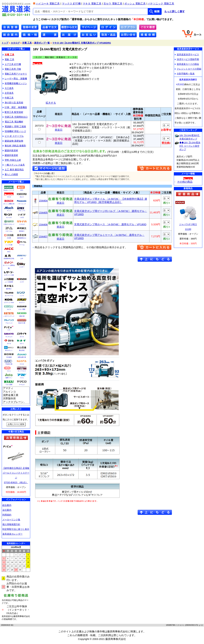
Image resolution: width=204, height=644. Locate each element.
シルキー (22, 267)
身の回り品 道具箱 (13, 103)
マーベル (22, 245)
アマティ (16, 388)
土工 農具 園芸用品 (13, 170)
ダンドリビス (22, 371)
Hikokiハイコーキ (9, 190)
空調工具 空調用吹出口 (15, 117)
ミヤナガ (22, 224)
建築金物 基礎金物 (13, 141)
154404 (43, 201)
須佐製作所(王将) (9, 259)
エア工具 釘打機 (12, 64)
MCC (9, 252)
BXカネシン (9, 350)
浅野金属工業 (22, 357)
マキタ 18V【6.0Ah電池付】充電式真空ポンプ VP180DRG (82, 43)
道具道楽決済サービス (187, 54)
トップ (5, 43)
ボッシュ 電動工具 (135, 4)
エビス (9, 309)
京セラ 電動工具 (113, 4)
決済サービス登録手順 (187, 59)
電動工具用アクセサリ (15, 74)
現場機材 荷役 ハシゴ (14, 131)
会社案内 (7, 510)
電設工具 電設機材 (13, 122)
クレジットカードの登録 (188, 69)
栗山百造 (22, 350)
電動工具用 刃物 (12, 69)
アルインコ (9, 323)
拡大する (51, 101)
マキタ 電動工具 (92, 4)
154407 (43, 236)
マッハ (9, 211)
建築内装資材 (10, 150)
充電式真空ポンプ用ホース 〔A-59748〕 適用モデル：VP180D (110, 224)
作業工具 (8, 98)
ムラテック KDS (9, 303)
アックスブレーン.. (16, 402)
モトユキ (9, 217)
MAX (22, 190)
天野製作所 (16, 399)
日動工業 (22, 316)
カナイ (22, 344)
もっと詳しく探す (174, 11)
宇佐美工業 (9, 364)
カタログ (15, 43)
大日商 (9, 238)
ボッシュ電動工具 (9, 204)
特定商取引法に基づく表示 (16, 529)
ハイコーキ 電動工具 (48, 4)
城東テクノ (9, 378)
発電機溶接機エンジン (15, 83)
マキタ (9, 197)
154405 (43, 213)
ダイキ (22, 337)
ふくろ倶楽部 (9, 282)
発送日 (59, 129)
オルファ (22, 303)
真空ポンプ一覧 (42, 43)
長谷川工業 (22, 323)
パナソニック (22, 204)
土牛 (22, 259)
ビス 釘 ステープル (13, 136)
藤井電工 (9, 289)
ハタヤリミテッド (9, 316)
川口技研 (9, 357)
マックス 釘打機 (71, 4)
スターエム (9, 231)
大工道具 (8, 88)
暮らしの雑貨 (10, 174)
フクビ (22, 378)
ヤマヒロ (22, 385)
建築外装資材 (10, 155)
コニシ (9, 371)
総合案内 (7, 505)
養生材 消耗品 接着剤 (14, 146)
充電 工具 (27, 43)
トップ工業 (9, 245)
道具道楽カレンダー (12, 534)
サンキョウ (9, 337)
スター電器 (22, 309)
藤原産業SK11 (22, 238)
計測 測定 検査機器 (15, 107)
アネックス (22, 211)
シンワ (22, 296)
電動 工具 (8, 59)
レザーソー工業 (9, 275)
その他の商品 (185, 182)
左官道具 (8, 93)
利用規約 (7, 515)
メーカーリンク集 (11, 520)
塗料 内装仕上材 (12, 160)
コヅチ (22, 282)
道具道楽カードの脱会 (187, 64)
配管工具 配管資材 (13, 112)
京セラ (22, 197)
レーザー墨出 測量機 (15, 79)
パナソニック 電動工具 (161, 4)
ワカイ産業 (9, 385)
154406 (43, 225)
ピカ (9, 330)
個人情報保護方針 (11, 524)
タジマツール (9, 296)
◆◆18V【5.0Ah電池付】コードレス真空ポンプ (190, 146)
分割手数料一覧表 (185, 74)
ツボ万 (22, 217)
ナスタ (22, 364)
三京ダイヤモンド (9, 224)
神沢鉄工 (22, 231)
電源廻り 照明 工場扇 (14, 126)
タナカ (9, 344)
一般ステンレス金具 (14, 165)
